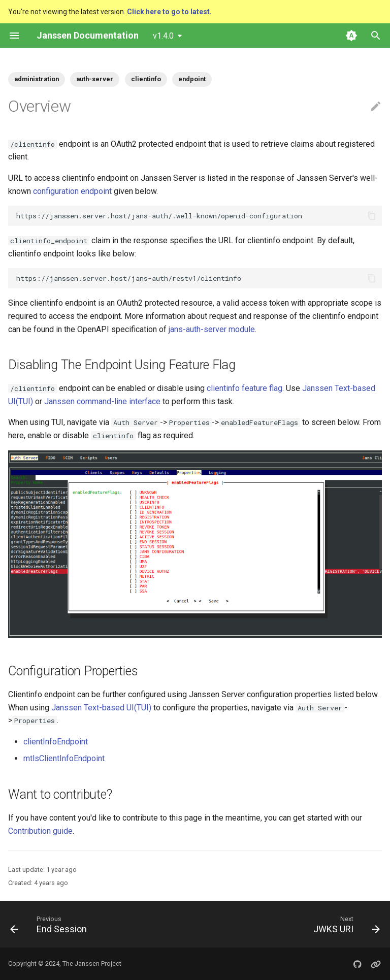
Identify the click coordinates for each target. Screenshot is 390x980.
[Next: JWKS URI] (345, 924)
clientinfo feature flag (245, 388)
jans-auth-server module (212, 329)
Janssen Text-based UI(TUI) (101, 708)
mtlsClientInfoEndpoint (64, 758)
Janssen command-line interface (102, 401)
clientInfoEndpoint (56, 742)
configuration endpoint (72, 191)
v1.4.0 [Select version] (163, 36)
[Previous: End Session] (51, 924)
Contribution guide (40, 831)
